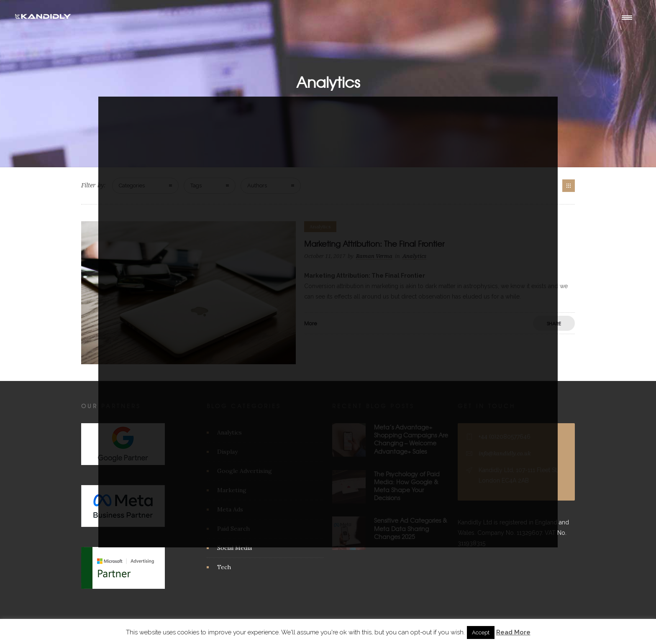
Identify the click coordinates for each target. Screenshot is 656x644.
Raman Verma (374, 256)
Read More (513, 632)
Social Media (234, 548)
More (311, 323)
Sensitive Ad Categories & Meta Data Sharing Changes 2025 (411, 528)
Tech (224, 567)
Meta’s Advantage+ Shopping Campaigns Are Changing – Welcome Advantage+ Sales (411, 439)
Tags (196, 185)
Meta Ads (230, 509)
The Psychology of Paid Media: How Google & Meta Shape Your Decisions (407, 486)
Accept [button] (481, 632)
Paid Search (233, 529)
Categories (132, 185)
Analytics (229, 432)
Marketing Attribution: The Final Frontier (374, 244)
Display (227, 452)
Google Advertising (245, 471)
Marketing (232, 490)
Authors (257, 185)
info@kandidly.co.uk (505, 454)
